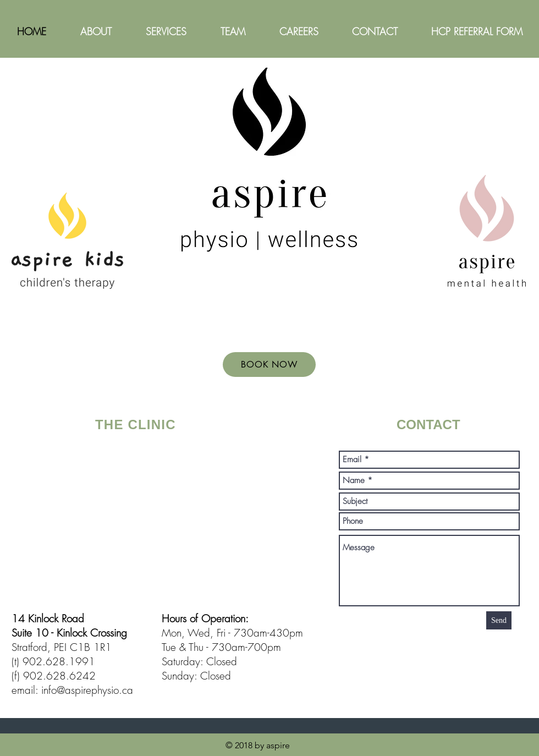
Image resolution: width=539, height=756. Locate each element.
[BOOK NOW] (269, 365)
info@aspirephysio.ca (87, 690)
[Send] (499, 620)
